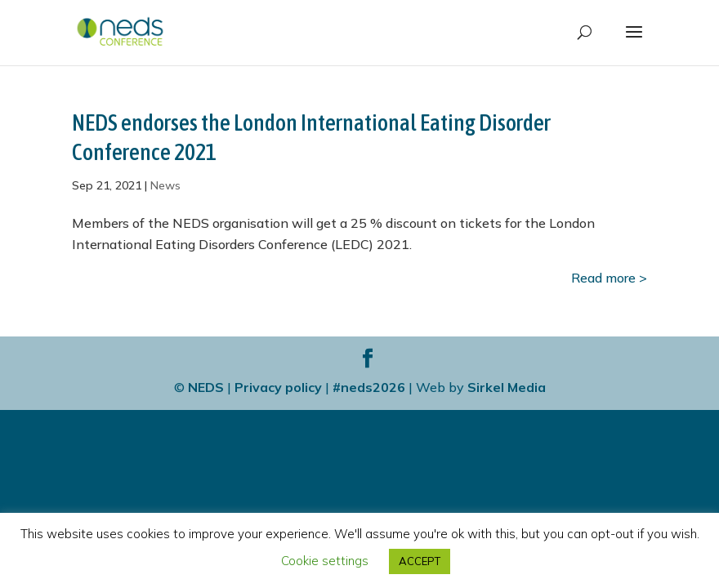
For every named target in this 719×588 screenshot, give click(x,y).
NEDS (206, 387)
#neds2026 (369, 387)
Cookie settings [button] (325, 561)
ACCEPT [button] (420, 561)
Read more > (609, 278)
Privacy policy (278, 387)
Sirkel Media (507, 387)
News (165, 185)
